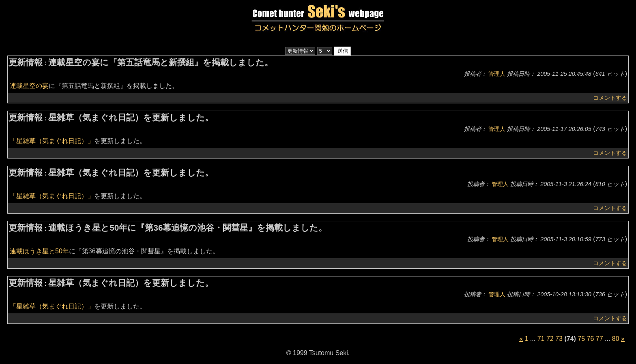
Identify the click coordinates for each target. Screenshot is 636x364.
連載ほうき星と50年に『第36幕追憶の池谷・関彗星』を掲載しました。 (188, 228)
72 (550, 339)
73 (559, 339)
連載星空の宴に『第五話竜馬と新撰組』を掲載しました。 (161, 62)
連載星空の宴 (29, 86)
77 (599, 339)
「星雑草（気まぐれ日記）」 (52, 141)
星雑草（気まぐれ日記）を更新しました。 (131, 117)
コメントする (610, 98)
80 (616, 339)
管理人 (497, 74)
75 (581, 339)
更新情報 (26, 62)
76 (591, 339)
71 (541, 339)
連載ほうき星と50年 (39, 251)
